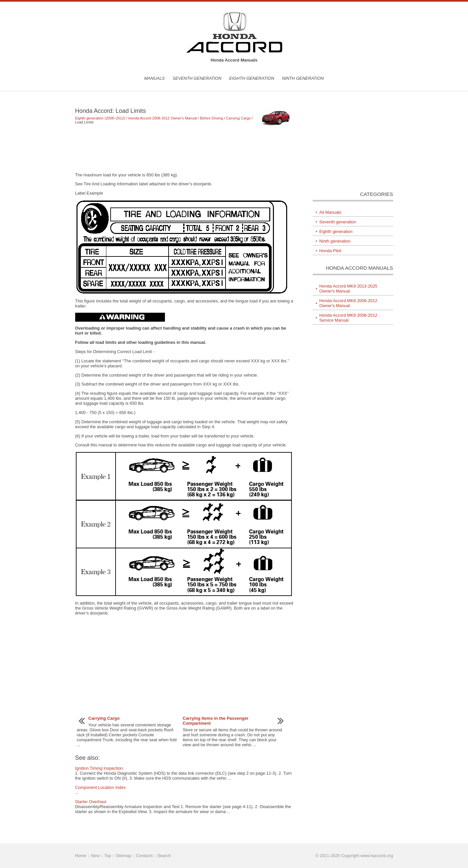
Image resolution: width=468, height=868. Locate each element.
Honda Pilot (330, 251)
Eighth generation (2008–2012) (100, 118)
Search (164, 856)
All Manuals (330, 212)
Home (81, 856)
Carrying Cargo (238, 118)
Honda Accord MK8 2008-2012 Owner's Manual (348, 303)
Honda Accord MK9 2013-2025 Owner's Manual (348, 289)
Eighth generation (252, 78)
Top (107, 856)
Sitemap (123, 856)
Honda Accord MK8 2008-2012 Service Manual (348, 318)
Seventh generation (197, 78)
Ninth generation (303, 78)
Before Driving (211, 118)
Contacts (145, 856)
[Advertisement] (184, 148)
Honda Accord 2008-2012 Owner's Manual (162, 118)
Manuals (154, 78)
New (95, 856)
